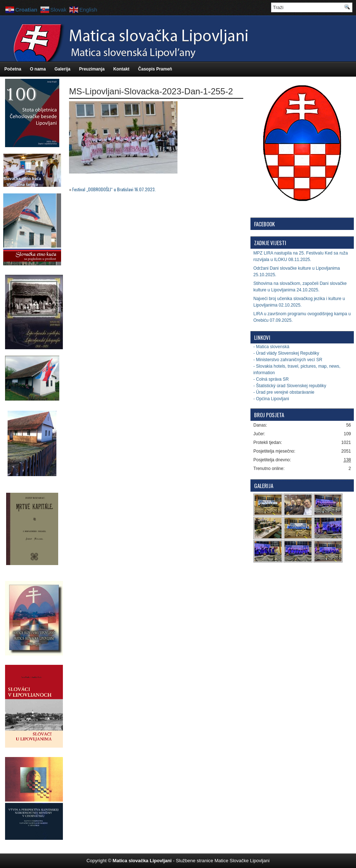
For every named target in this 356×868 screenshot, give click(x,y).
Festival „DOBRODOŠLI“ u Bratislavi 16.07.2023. (114, 189)
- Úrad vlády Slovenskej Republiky (286, 353)
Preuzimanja (92, 69)
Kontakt (121, 69)
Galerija (63, 69)
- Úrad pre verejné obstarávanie (284, 392)
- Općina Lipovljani (271, 399)
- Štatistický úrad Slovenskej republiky (290, 386)
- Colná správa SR (271, 379)
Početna (13, 69)
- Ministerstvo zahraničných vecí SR (288, 360)
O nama (38, 69)
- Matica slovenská (271, 347)
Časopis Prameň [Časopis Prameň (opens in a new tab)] (155, 69)
